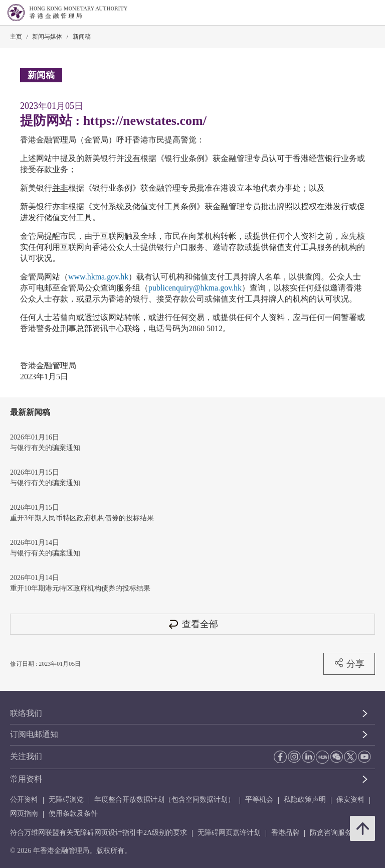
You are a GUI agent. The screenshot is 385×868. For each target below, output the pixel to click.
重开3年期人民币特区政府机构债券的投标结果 (82, 518)
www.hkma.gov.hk (98, 277)
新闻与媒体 (47, 37)
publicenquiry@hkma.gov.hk (195, 288)
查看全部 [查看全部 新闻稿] (192, 624)
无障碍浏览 (66, 800)
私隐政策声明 (305, 800)
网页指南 (24, 814)
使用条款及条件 (73, 814)
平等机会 (259, 800)
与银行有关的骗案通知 (45, 448)
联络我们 (26, 713)
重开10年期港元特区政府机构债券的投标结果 (80, 588)
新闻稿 (82, 37)
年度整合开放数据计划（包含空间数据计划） (164, 800)
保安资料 (350, 800)
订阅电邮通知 (34, 734)
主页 (16, 37)
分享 (349, 663)
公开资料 (24, 800)
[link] (352, 13)
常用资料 (26, 779)
